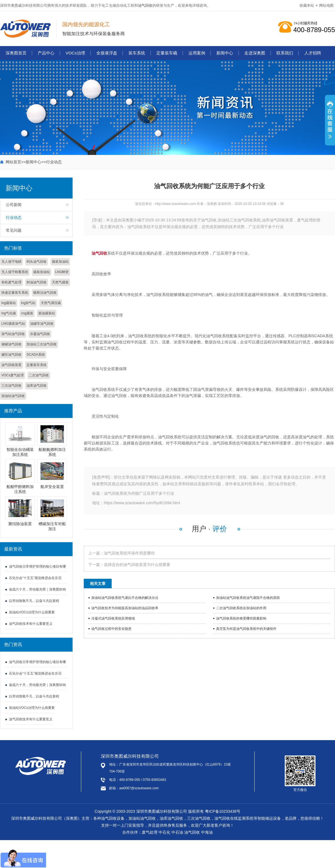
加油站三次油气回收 (42, 344)
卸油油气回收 (37, 282)
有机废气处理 (11, 282)
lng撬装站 (9, 303)
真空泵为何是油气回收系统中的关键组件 (246, 629)
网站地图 (326, 5)
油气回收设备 (113, 818)
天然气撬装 (60, 282)
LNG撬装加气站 (13, 324)
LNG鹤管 (62, 272)
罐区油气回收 (11, 355)
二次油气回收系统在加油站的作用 (241, 608)
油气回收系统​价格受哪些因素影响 (241, 618)
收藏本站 (307, 5)
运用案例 (197, 53)
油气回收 (145, 5)
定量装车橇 (167, 53)
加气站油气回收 (13, 334)
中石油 (177, 832)
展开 (330, 123)
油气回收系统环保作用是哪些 (129, 553)
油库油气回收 (37, 386)
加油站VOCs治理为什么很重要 (32, 612)
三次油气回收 (11, 386)
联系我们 (285, 53)
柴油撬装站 (47, 313)
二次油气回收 (39, 375)
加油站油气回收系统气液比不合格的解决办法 (125, 598)
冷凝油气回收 (40, 334)
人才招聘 (313, 53)
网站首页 (13, 162)
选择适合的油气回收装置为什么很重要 (137, 565)
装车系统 (137, 53)
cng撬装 (27, 313)
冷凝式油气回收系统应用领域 (113, 618)
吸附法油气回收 (45, 293)
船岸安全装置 (52, 487)
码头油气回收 (37, 262)
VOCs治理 (75, 53)
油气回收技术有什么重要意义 (31, 624)
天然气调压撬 (51, 303)
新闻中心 (225, 53)
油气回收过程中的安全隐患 (111, 629)
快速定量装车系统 (15, 293)
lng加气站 (28, 303)
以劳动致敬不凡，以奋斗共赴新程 (34, 601)
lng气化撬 (9, 313)
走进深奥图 (255, 53)
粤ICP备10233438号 (223, 811)
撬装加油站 (60, 262)
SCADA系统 (36, 355)
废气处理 (150, 832)
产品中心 (46, 53)
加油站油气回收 (13, 396)
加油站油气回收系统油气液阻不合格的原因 (248, 598)
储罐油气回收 (11, 344)
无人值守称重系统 (15, 272)
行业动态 (54, 162)
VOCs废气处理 (13, 375)
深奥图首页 (16, 53)
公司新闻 (14, 205)
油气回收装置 (11, 365)
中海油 (207, 832)
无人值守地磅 (11, 262)
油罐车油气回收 (42, 324)
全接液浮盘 (107, 53)
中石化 (164, 832)
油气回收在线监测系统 (234, 818)
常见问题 (14, 230)
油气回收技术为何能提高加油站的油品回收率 (125, 608)
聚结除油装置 (20, 524)
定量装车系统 (37, 365)
